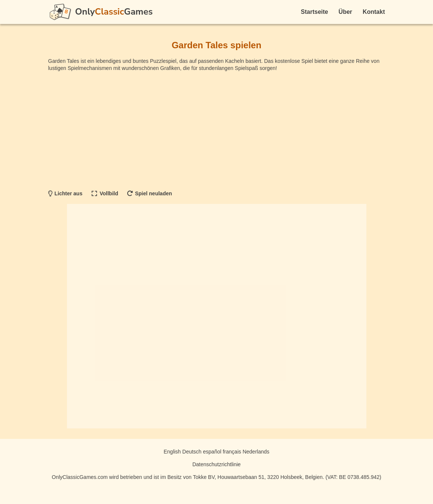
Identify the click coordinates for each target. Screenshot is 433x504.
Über (345, 12)
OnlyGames (114, 12)
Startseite (315, 12)
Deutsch (192, 452)
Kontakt (374, 12)
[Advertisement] (217, 130)
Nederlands (256, 452)
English (172, 452)
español (212, 452)
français (232, 452)
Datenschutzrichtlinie (216, 464)
